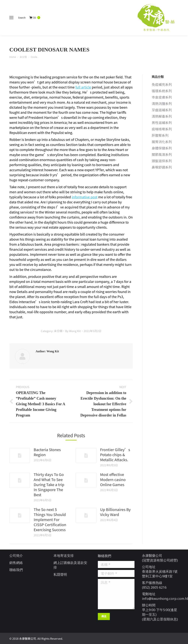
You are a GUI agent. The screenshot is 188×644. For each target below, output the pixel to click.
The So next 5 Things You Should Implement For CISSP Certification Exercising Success (50, 519)
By (73, 331)
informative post (85, 197)
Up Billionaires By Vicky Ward (115, 512)
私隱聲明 (60, 574)
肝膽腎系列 (160, 135)
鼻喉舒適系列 (162, 167)
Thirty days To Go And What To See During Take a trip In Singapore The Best (49, 484)
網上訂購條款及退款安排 (70, 565)
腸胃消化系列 (162, 142)
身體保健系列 (162, 148)
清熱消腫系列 (162, 104)
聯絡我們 (16, 570)
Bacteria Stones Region (47, 452)
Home (13, 57)
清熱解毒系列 (162, 116)
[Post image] (20, 455)
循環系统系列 (162, 91)
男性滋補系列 (162, 123)
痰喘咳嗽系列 (162, 129)
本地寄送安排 (64, 556)
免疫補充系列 (162, 84)
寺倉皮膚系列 (162, 97)
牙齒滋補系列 (162, 110)
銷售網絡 (16, 563)
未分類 (23, 57)
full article (83, 87)
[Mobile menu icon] (11, 18)
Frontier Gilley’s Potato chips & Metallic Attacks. (115, 455)
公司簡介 (16, 556)
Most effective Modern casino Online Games (113, 479)
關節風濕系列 (162, 154)
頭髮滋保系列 (162, 161)
